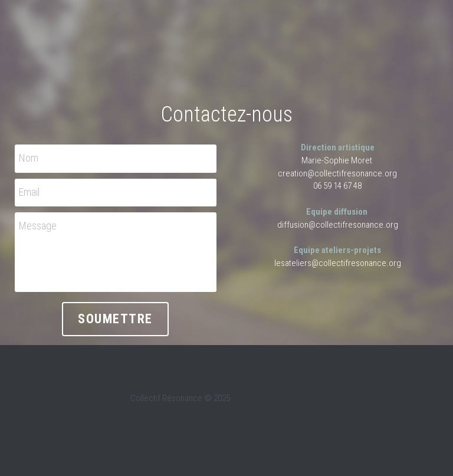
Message (38, 226)
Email (29, 192)
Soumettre (115, 319)
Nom (29, 158)
